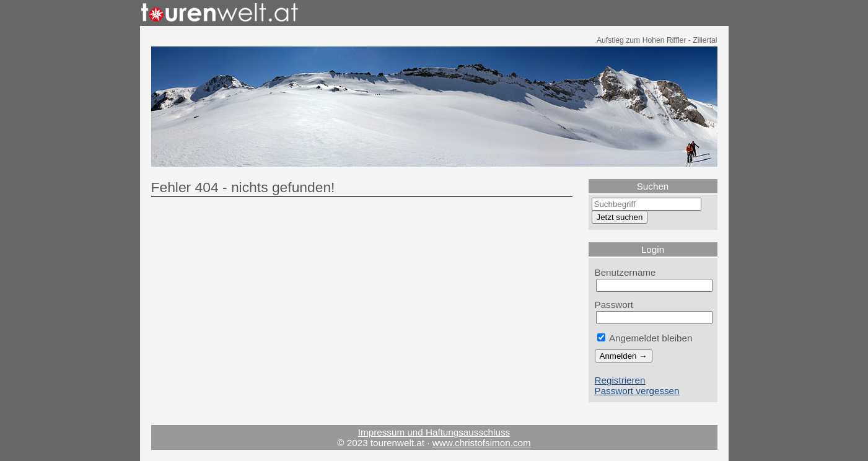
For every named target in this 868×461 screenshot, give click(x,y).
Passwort (614, 305)
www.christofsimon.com (482, 443)
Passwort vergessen (637, 391)
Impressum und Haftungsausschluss (434, 432)
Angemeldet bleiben (645, 338)
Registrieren (620, 380)
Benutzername (625, 272)
